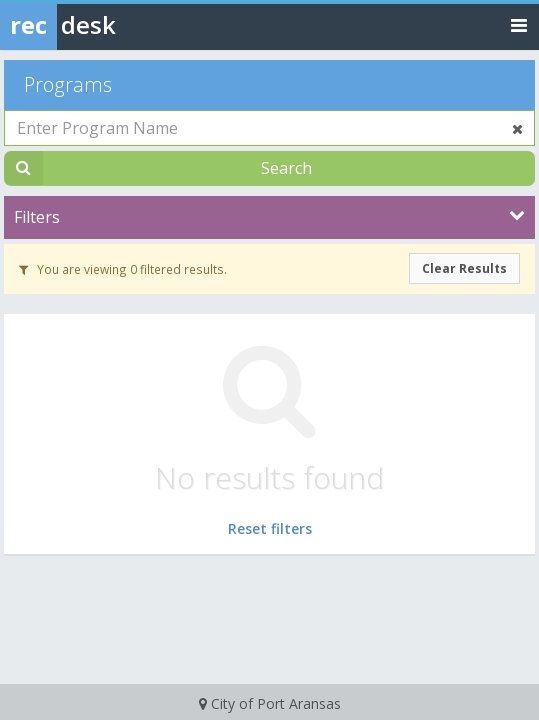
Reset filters (270, 528)
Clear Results (464, 268)
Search (286, 168)
